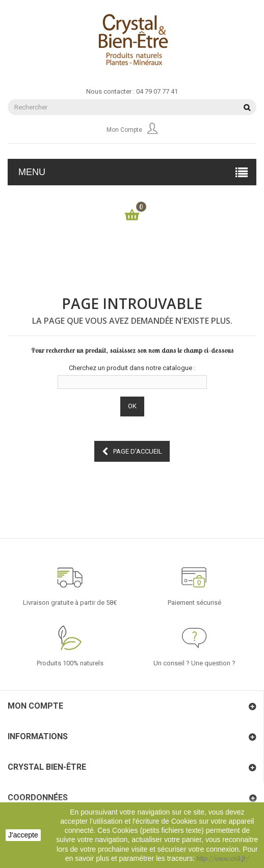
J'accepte (23, 835)
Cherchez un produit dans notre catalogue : (132, 368)
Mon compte (132, 130)
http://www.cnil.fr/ (223, 858)
